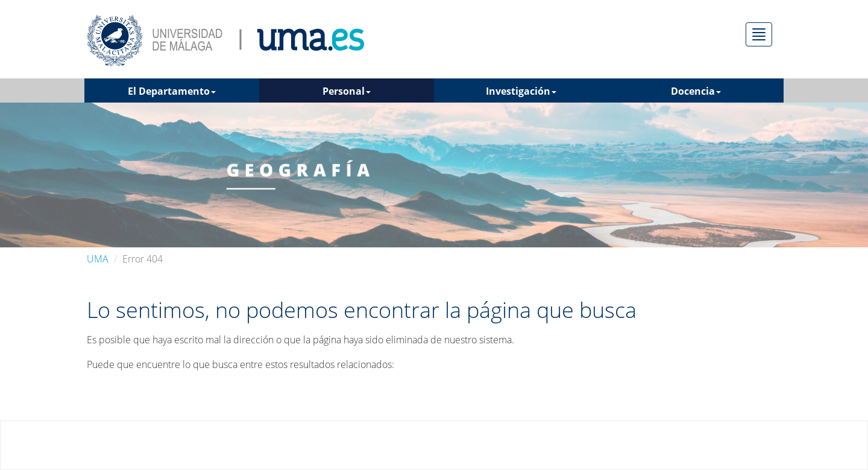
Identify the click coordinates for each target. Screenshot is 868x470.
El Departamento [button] (172, 91)
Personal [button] (347, 91)
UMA (98, 259)
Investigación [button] (521, 91)
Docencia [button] (696, 91)
